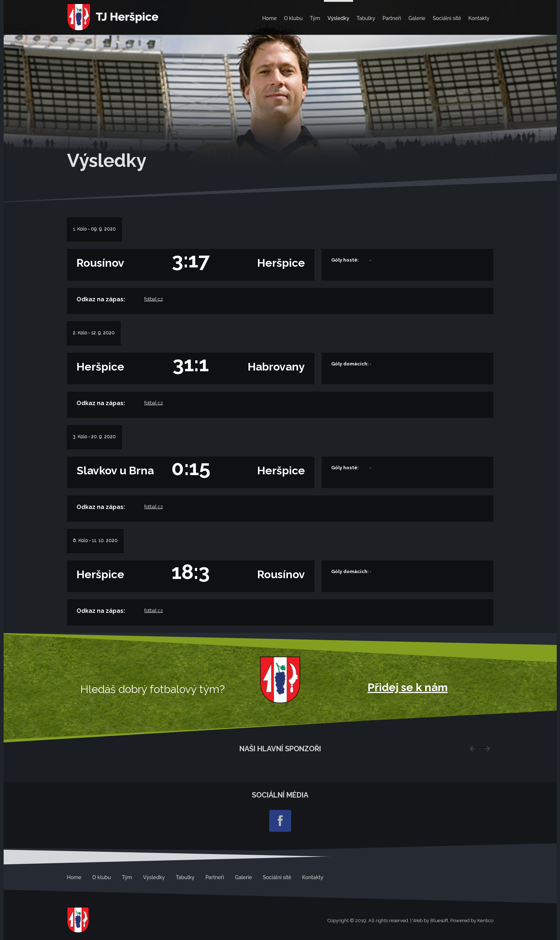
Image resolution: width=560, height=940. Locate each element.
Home (270, 18)
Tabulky (366, 18)
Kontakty (479, 18)
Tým (315, 18)
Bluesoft (439, 921)
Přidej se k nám (408, 688)
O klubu (293, 18)
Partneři (392, 18)
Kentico (485, 921)
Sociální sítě (447, 18)
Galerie (417, 18)
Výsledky (338, 18)
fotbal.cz (154, 299)
